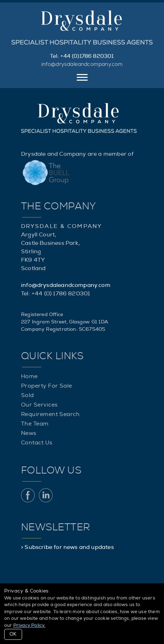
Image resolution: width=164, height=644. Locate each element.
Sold (28, 395)
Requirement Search (50, 414)
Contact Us (37, 443)
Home (29, 376)
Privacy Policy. (29, 626)
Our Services (39, 405)
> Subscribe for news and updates (67, 547)
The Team (35, 424)
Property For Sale (47, 386)
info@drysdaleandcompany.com (82, 64)
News (29, 433)
